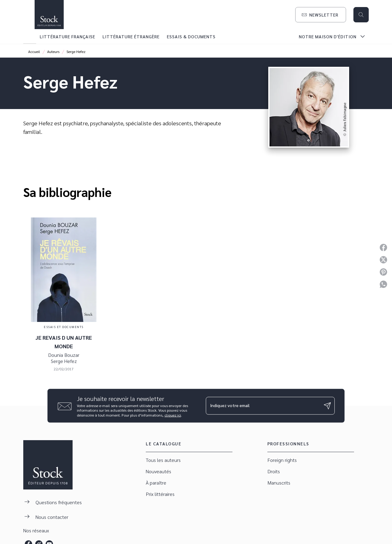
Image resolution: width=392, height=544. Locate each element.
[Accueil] (49, 15)
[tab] (30, 36)
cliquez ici (173, 415)
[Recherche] (361, 15)
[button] (321, 15)
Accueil (34, 51)
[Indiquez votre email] (263, 406)
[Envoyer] (327, 406)
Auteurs (53, 51)
